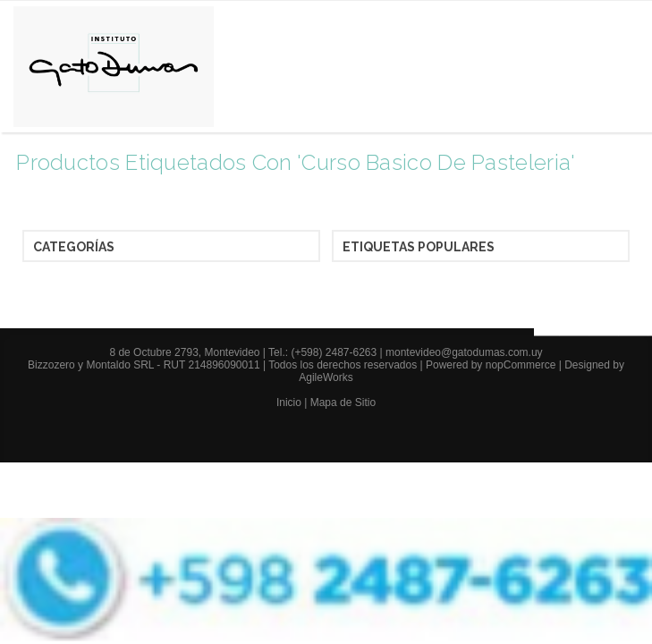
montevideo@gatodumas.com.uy (464, 352)
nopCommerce (521, 365)
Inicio (289, 402)
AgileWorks (326, 377)
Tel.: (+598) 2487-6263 (324, 352)
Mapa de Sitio (343, 402)
